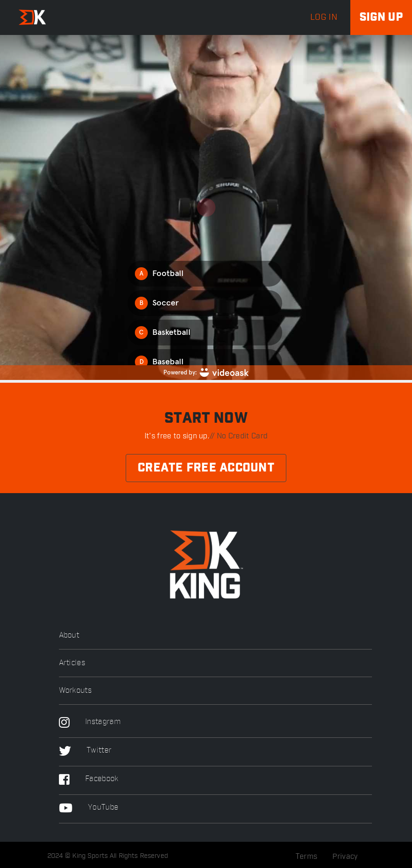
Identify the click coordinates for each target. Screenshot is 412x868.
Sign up (381, 17)
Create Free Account (206, 468)
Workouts (75, 691)
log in (324, 17)
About (69, 635)
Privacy (345, 857)
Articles (72, 663)
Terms (307, 857)
